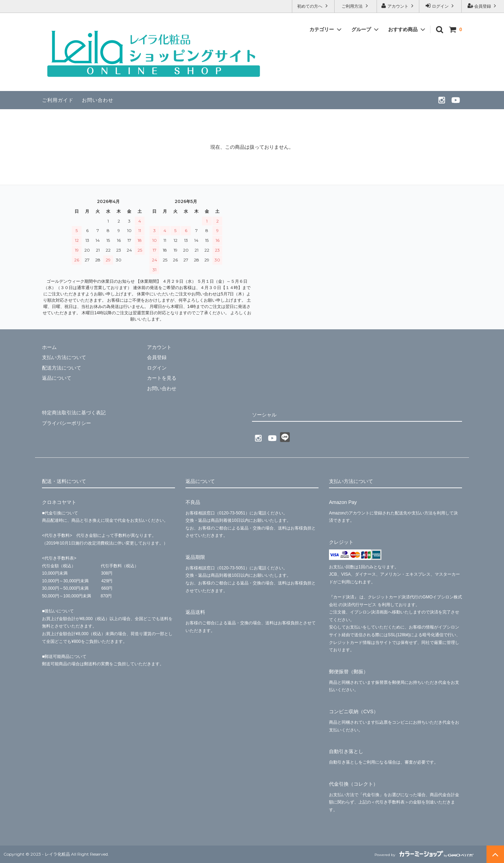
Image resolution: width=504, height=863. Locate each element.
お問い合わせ (98, 100)
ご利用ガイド (58, 100)
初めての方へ (313, 6)
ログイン (440, 6)
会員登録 (483, 6)
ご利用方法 (355, 6)
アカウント (398, 6)
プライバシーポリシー (66, 423)
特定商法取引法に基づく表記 (74, 412)
